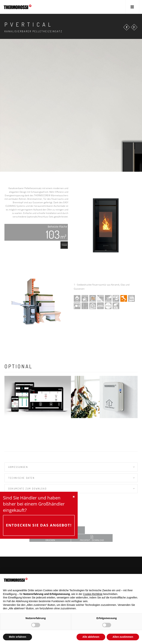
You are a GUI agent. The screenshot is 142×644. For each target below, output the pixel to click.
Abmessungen (18, 467)
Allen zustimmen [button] (123, 637)
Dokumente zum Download (27, 489)
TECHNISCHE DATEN (21, 478)
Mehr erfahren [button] (17, 637)
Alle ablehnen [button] (91, 637)
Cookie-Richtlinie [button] (93, 594)
